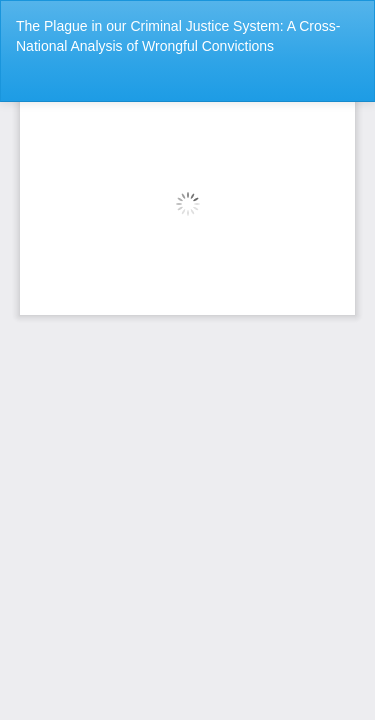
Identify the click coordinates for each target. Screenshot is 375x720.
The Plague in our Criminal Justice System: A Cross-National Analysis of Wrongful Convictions (178, 36)
